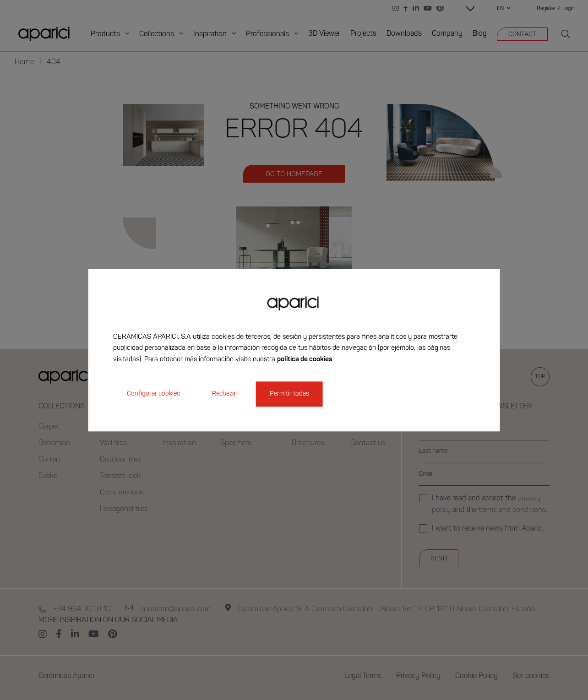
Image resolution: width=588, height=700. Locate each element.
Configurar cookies (153, 394)
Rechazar (225, 394)
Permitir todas (289, 394)
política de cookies (305, 360)
